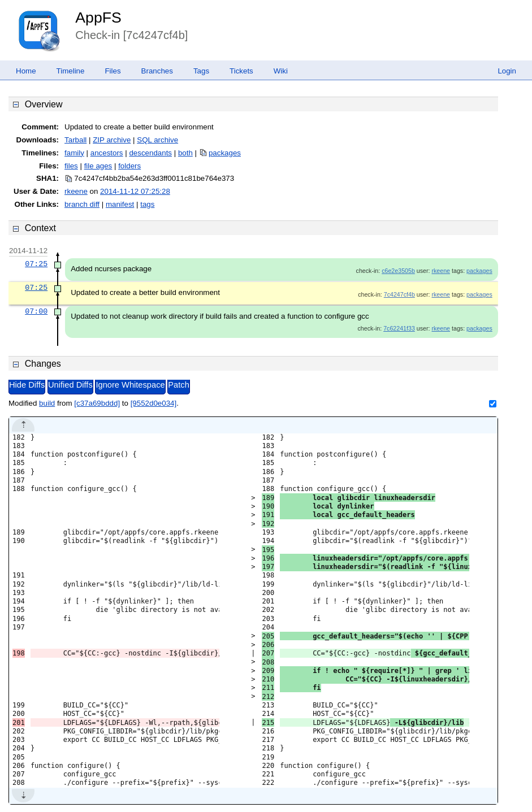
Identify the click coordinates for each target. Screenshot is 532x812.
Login (507, 71)
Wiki (281, 71)
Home (26, 71)
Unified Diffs (70, 385)
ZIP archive (112, 140)
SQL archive (157, 140)
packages (225, 153)
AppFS (98, 18)
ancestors (107, 153)
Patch (178, 385)
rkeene (76, 191)
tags (147, 204)
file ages (98, 166)
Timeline (71, 71)
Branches (157, 71)
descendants (150, 153)
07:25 (36, 264)
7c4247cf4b (399, 294)
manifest (120, 204)
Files (113, 71)
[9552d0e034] (154, 403)
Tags (201, 71)
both (185, 153)
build (47, 403)
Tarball (75, 140)
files (71, 166)
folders (129, 166)
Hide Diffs (27, 385)
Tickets (241, 71)
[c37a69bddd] (97, 403)
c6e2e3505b (398, 271)
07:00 (36, 311)
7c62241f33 (399, 328)
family (74, 153)
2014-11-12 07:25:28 (135, 191)
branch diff (82, 204)
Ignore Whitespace (130, 385)
